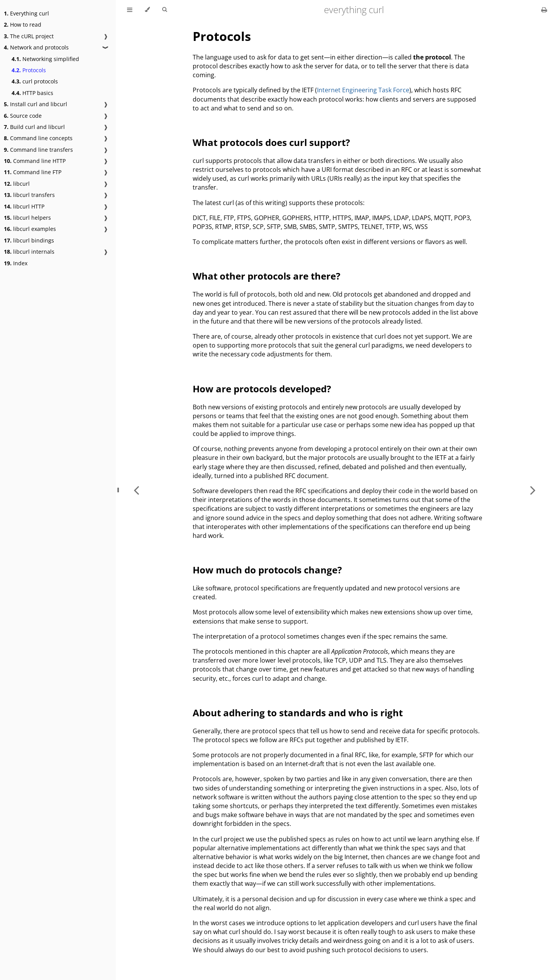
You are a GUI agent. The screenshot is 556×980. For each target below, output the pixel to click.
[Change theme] (147, 10)
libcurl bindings (29, 240)
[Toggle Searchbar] (164, 10)
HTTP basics (32, 93)
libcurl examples (30, 229)
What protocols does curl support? (271, 142)
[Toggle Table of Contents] (130, 10)
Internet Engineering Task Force (363, 90)
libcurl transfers (29, 195)
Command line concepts (38, 138)
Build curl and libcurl (34, 127)
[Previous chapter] (136, 490)
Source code (23, 116)
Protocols (29, 70)
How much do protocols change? (267, 570)
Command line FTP (33, 172)
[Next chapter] (533, 490)
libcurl (17, 184)
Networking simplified (45, 59)
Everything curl (26, 13)
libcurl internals (29, 252)
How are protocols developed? (262, 389)
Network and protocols (36, 47)
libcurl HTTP (24, 206)
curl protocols (35, 81)
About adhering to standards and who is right (298, 713)
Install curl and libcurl (36, 104)
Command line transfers (38, 150)
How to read (23, 25)
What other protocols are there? (266, 276)
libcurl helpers (27, 218)
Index (16, 263)
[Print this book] (544, 10)
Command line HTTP (35, 161)
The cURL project (29, 36)
